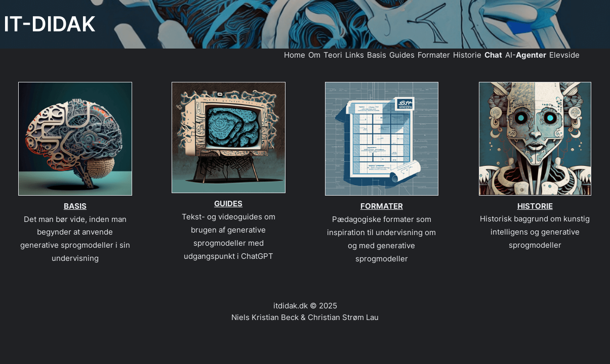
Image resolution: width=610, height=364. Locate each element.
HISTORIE (535, 206)
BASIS (75, 206)
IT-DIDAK (50, 24)
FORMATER (382, 206)
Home (295, 55)
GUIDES (228, 203)
